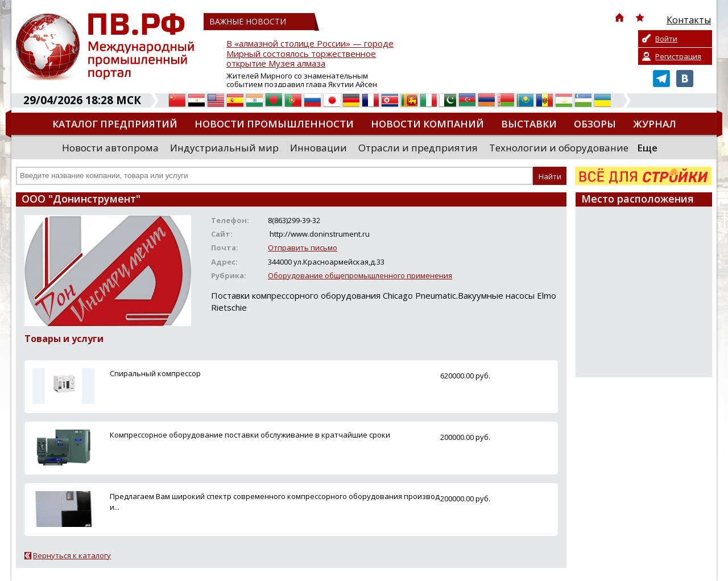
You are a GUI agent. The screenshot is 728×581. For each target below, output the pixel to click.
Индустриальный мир (224, 148)
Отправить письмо (303, 248)
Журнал (655, 124)
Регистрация (678, 56)
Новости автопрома (110, 148)
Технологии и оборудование (559, 148)
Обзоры (595, 124)
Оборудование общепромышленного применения (360, 275)
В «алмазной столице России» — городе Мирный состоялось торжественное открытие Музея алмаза (310, 54)
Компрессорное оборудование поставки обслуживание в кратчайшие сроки (250, 435)
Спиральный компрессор (155, 373)
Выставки (529, 124)
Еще (647, 148)
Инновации (318, 148)
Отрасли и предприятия (418, 148)
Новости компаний (427, 124)
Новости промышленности (274, 124)
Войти (666, 39)
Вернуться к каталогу (72, 555)
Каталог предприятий (115, 124)
